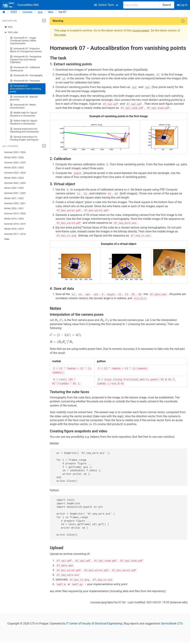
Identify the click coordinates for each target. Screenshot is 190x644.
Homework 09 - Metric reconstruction (23, 106)
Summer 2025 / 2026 (15, 152)
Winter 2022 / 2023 (14, 188)
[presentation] (57, 320)
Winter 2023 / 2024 (14, 178)
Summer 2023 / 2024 (15, 173)
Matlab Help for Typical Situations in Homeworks (23, 114)
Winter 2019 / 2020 (14, 219)
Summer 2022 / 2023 (15, 183)
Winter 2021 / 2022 (14, 198)
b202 (14, 12)
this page (60, 35)
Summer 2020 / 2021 (15, 203)
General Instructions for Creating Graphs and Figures (24, 138)
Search (167, 5)
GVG (8, 27)
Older (7, 239)
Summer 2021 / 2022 (15, 193)
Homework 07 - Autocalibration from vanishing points (25, 89)
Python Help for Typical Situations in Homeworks (24, 122)
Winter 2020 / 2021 (14, 208)
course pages (141, 30)
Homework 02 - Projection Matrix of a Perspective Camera (26, 50)
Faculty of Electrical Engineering (102, 623)
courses (27, 12)
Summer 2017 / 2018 (15, 234)
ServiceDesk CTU (172, 623)
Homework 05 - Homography (26, 75)
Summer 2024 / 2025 (15, 163)
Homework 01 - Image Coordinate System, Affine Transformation (23, 41)
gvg (40, 12)
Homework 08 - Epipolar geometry (24, 98)
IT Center (72, 623)
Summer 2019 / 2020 (15, 214)
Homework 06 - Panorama (25, 81)
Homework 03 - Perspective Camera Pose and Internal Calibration (26, 59)
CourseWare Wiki (21, 5)
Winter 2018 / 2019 (14, 229)
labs (51, 12)
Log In (183, 5)
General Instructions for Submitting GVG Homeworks (24, 130)
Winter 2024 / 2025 (14, 168)
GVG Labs (11, 32)
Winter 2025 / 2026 (14, 157)
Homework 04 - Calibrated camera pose (25, 69)
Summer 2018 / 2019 (15, 224)
